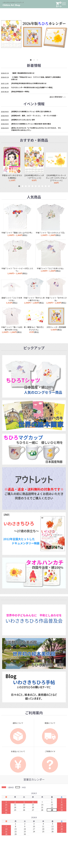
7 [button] (39, 186)
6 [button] (36, 186)
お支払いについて (18, 751)
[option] (12, 165)
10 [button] (49, 186)
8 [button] (42, 186)
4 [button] (29, 186)
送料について (18, 723)
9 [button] (46, 186)
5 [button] (32, 186)
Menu (64, 2)
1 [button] (31, 60)
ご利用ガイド (50, 751)
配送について (50, 723)
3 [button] (37, 60)
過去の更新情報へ (58, 97)
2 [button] (34, 60)
